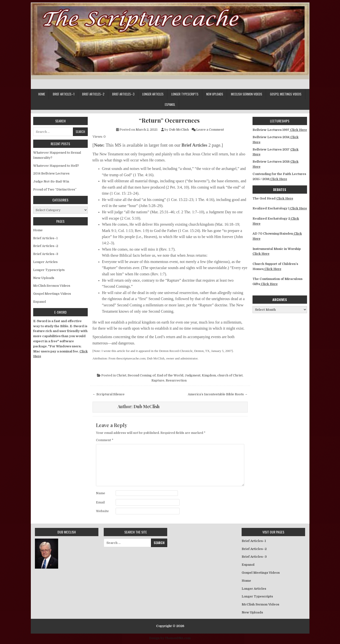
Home (42, 94)
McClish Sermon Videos (247, 94)
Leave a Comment (210, 130)
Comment (105, 440)
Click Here (298, 130)
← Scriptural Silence (109, 394)
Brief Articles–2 (93, 94)
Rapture (158, 380)
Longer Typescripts (185, 94)
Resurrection (176, 380)
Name (101, 493)
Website (102, 511)
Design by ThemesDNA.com (170, 638)
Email (100, 502)
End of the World (170, 375)
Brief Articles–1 (64, 94)
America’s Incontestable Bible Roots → (218, 394)
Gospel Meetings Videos (286, 94)
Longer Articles (153, 94)
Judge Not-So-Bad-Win (51, 181)
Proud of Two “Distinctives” (55, 189)
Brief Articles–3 (123, 94)
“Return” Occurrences (170, 120)
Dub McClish (179, 130)
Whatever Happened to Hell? (56, 166)
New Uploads (215, 94)
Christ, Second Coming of (136, 375)
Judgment (193, 375)
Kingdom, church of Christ (222, 375)
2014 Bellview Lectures (51, 173)
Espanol (170, 104)
